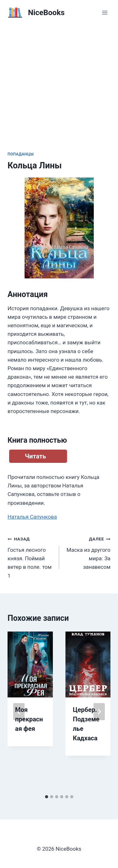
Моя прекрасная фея (29, 719)
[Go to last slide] (19, 712)
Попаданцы (21, 154)
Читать (35, 456)
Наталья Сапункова (32, 517)
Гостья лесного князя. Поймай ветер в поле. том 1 (31, 556)
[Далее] (99, 712)
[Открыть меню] (105, 12)
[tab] (47, 797)
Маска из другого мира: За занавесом (88, 552)
